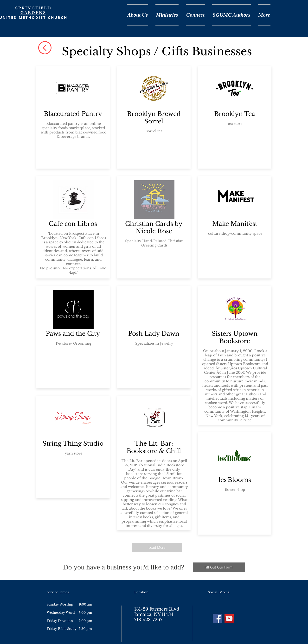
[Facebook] (217, 618)
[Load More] (157, 548)
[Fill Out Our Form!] (219, 567)
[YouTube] (229, 618)
